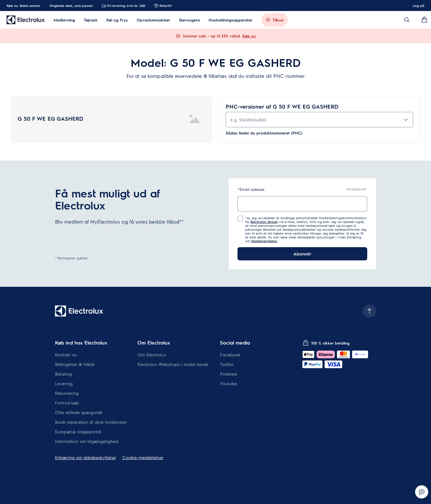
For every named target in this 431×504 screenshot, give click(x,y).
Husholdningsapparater (231, 20)
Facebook (230, 355)
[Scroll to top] (369, 311)
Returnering (67, 393)
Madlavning (64, 20)
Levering (64, 383)
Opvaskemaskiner (153, 20)
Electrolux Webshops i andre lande (173, 364)
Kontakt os (66, 355)
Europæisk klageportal (78, 432)
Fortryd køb (67, 403)
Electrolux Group (264, 222)
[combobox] (319, 120)
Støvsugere (189, 20)
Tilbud (278, 20)
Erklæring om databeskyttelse (85, 457)
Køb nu (249, 36)
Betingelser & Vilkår (75, 364)
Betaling (63, 374)
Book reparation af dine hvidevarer (91, 422)
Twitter (227, 364)
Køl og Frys (117, 20)
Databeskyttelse (264, 241)
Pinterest (229, 374)
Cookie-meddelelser (143, 457)
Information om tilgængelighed (87, 441)
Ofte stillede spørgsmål (79, 412)
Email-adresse (251, 189)
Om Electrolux (152, 355)
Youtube (228, 383)
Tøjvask (91, 20)
